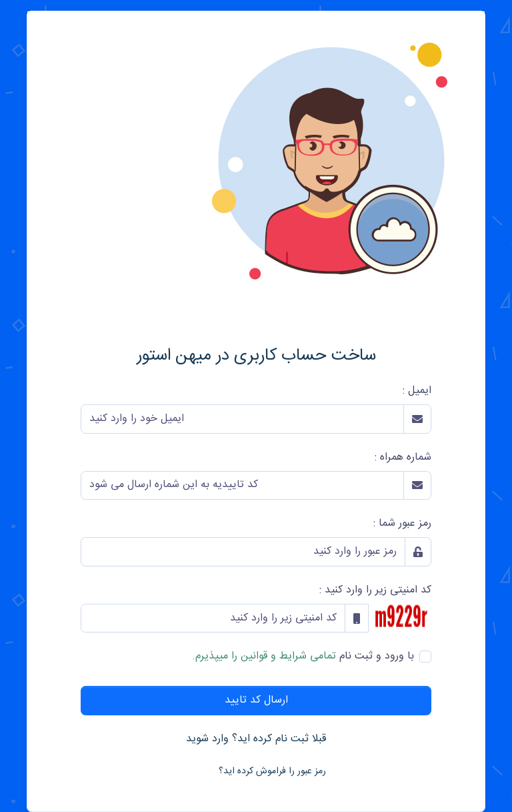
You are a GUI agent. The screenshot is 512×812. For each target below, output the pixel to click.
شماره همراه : (403, 458)
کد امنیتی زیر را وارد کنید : (375, 590)
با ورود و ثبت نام (303, 657)
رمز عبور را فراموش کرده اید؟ (272, 771)
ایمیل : (417, 391)
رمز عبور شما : (402, 524)
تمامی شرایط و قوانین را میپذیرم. (264, 656)
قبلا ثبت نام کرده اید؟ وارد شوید (256, 739)
